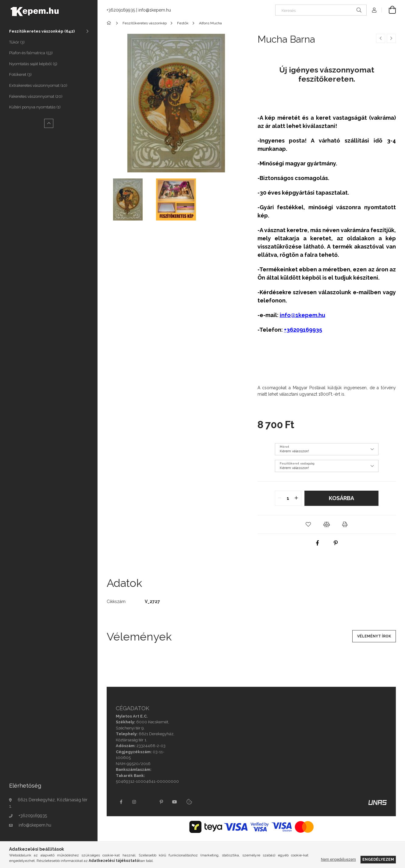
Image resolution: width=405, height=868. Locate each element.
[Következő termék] (391, 38)
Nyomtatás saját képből (33, 64)
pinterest (161, 802)
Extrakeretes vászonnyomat (38, 85)
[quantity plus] (297, 498)
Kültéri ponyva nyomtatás (35, 107)
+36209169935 (33, 816)
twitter (148, 802)
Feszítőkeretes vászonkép (42, 31)
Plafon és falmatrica (31, 53)
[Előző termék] (381, 38)
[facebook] (318, 543)
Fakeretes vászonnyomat (36, 96)
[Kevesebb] (49, 123)
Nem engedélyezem (338, 859)
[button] (308, 524)
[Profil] (374, 10)
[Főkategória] (110, 23)
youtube (175, 802)
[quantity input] (288, 498)
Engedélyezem (378, 859)
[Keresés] (321, 10)
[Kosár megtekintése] (389, 10)
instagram (134, 802)
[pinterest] (336, 543)
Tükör (17, 42)
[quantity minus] (280, 498)
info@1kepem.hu (35, 825)
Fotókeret (20, 74)
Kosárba (341, 498)
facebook (121, 802)
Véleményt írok (374, 636)
